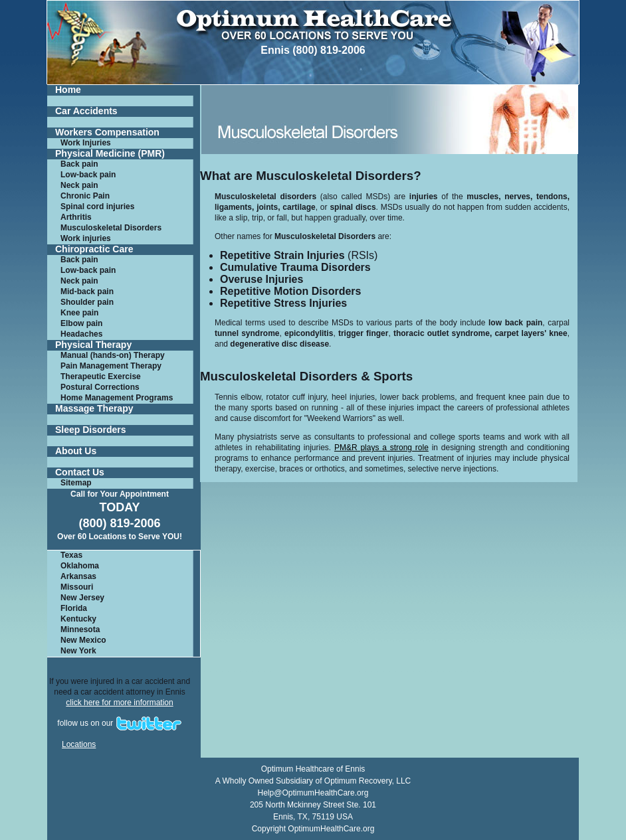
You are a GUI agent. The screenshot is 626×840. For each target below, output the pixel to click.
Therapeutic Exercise (101, 377)
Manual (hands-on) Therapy (113, 355)
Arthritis (76, 217)
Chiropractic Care (94, 249)
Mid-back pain (87, 292)
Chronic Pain (85, 196)
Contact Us (80, 472)
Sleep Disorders (91, 430)
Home (68, 90)
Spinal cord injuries (97, 207)
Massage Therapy (94, 409)
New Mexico (83, 640)
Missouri (77, 587)
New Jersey (82, 598)
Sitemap (76, 483)
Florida (74, 608)
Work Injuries (86, 143)
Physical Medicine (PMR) (110, 154)
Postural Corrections (100, 387)
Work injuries (86, 238)
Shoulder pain (87, 302)
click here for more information (119, 703)
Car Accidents (86, 111)
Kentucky (78, 619)
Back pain (79, 164)
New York (78, 651)
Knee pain (79, 313)
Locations (79, 744)
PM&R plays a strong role (381, 448)
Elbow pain (81, 323)
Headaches (81, 334)
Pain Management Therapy (111, 366)
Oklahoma (80, 566)
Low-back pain (88, 175)
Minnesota (80, 630)
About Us (76, 451)
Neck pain (79, 185)
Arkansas (78, 576)
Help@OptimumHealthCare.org (313, 793)
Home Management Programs (117, 398)
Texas (71, 555)
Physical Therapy (93, 345)
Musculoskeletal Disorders (111, 228)
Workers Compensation (107, 132)
